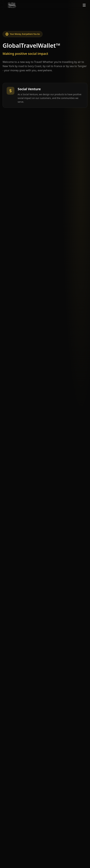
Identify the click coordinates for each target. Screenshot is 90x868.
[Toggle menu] (84, 5)
